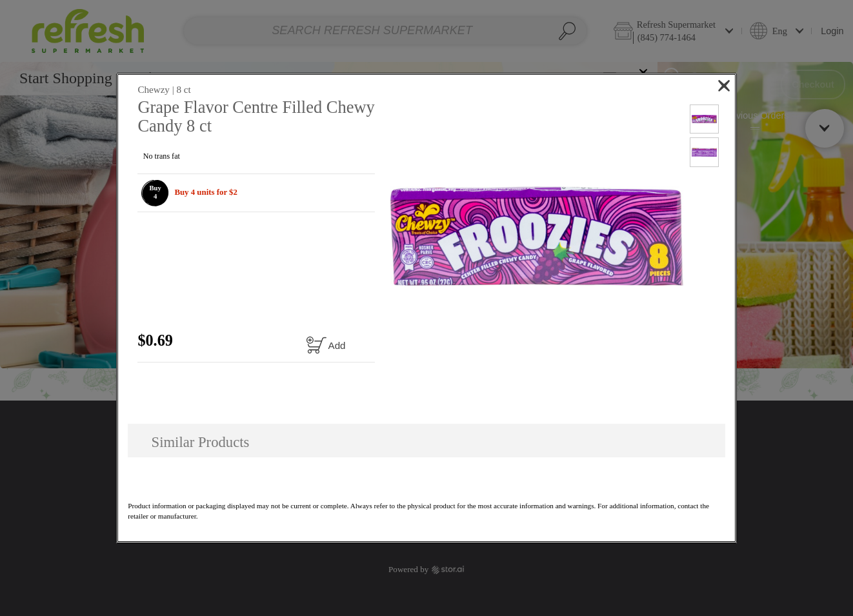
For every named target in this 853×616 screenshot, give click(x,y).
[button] (155, 193)
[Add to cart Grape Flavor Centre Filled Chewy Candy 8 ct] (325, 345)
